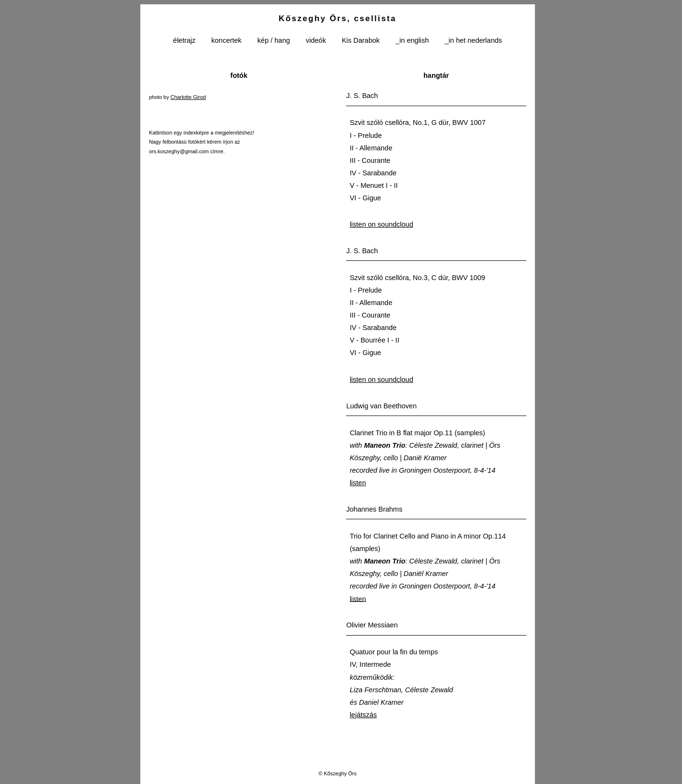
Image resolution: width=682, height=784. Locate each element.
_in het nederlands (473, 41)
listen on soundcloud (382, 224)
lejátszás (363, 715)
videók (316, 41)
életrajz (184, 41)
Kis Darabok (361, 41)
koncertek (227, 41)
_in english (412, 41)
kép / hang (274, 41)
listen (358, 483)
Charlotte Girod (188, 97)
